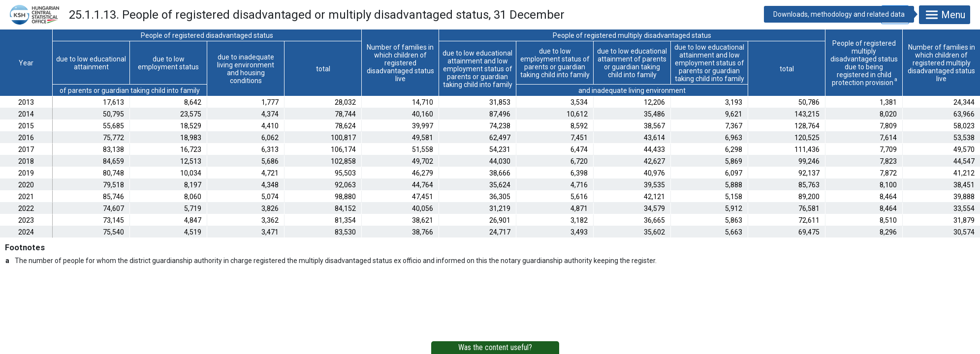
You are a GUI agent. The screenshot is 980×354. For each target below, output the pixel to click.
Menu (945, 15)
